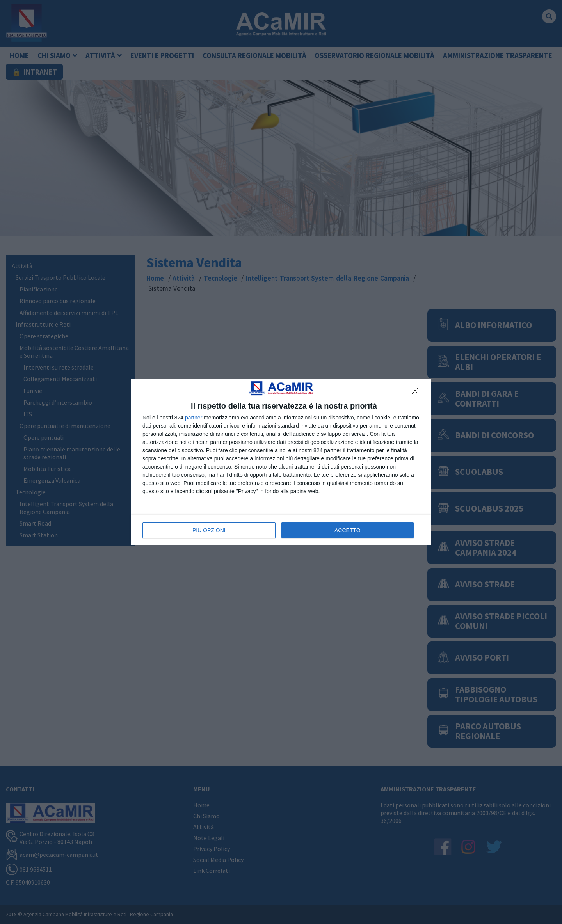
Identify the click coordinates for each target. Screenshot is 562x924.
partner (194, 418)
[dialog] (281, 462)
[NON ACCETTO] (417, 393)
